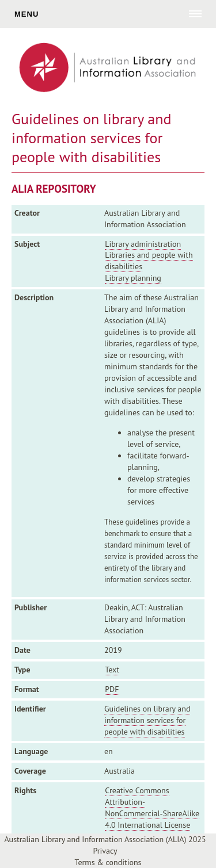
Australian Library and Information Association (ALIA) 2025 (105, 839)
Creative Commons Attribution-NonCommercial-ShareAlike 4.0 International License (152, 808)
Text (112, 670)
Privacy (105, 851)
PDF (112, 689)
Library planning (133, 278)
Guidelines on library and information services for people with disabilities (147, 720)
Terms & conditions (108, 862)
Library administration (143, 244)
